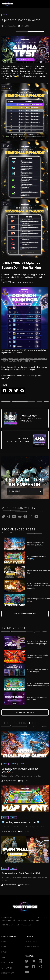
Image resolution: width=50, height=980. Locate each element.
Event (4, 952)
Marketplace (8, 973)
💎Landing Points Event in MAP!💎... (21, 822)
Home (4, 941)
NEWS (5, 15)
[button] (47, 4)
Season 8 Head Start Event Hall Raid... (22, 873)
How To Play (7, 963)
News (4, 947)
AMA (4, 957)
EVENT (5, 764)
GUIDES (14, 764)
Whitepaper (7, 968)
